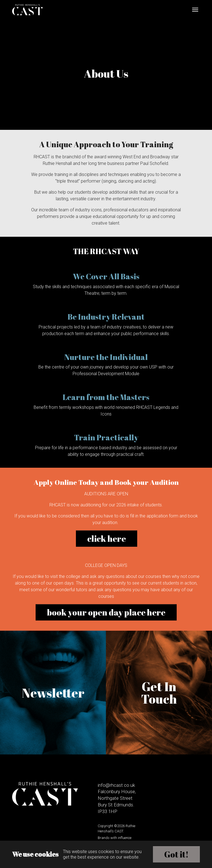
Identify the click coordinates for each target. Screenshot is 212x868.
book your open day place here (106, 612)
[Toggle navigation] (195, 10)
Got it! (176, 854)
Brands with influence (115, 838)
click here (107, 539)
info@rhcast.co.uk (116, 785)
